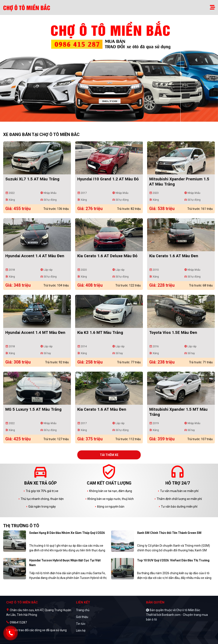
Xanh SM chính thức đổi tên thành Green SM (169, 533)
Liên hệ (81, 631)
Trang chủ (83, 610)
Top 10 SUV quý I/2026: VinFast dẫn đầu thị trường (173, 560)
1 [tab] (107, 120)
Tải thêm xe (109, 455)
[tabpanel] (109, 70)
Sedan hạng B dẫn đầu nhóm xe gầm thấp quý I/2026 (67, 533)
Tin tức (81, 624)
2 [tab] (111, 120)
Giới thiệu (82, 617)
